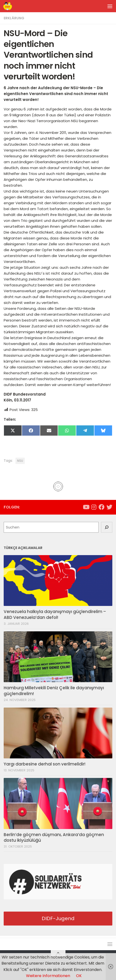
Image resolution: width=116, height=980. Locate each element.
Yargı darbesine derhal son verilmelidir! (45, 764)
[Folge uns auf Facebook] (102, 507)
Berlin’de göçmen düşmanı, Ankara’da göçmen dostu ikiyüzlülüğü (54, 838)
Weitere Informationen (48, 976)
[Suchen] (107, 527)
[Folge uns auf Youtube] (86, 507)
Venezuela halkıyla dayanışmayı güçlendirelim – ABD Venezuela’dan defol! (55, 614)
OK (79, 976)
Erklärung (14, 18)
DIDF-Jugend (58, 918)
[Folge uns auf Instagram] (94, 507)
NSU (20, 461)
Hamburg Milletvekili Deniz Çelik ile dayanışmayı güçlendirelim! (54, 691)
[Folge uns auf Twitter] (109, 507)
